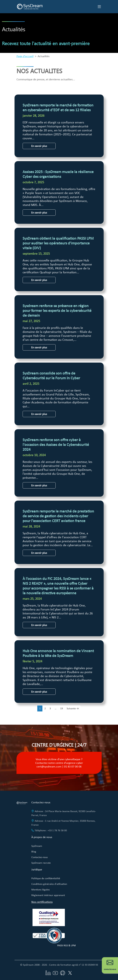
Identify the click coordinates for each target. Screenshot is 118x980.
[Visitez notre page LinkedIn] (48, 973)
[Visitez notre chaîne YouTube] (55, 973)
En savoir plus (39, 146)
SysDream (37, 846)
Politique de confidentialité (46, 878)
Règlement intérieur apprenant (48, 895)
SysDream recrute (41, 863)
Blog (34, 852)
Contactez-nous (40, 857)
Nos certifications (42, 902)
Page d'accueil (25, 56)
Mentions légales (41, 890)
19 (62, 708)
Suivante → (73, 708)
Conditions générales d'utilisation (49, 884)
